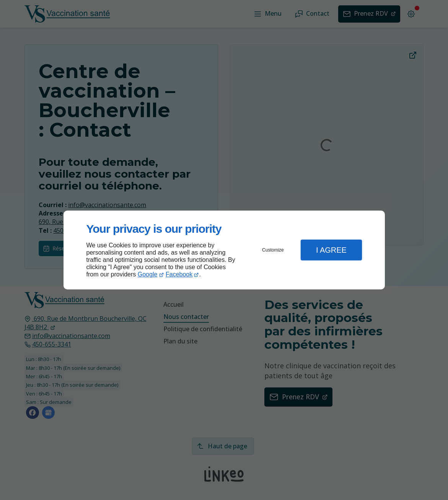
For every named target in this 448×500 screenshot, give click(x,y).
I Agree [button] (331, 250)
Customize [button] (273, 250)
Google (148, 274)
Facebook (179, 274)
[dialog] (224, 250)
